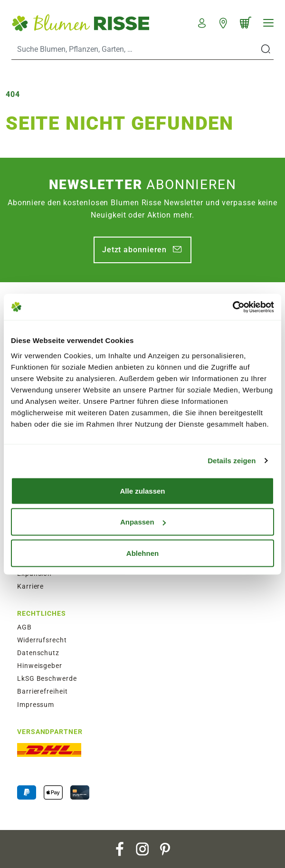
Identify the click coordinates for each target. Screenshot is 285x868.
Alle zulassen (142, 491)
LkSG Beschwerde (47, 678)
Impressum (36, 705)
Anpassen (143, 522)
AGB (24, 627)
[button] (202, 22)
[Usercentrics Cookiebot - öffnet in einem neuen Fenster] (233, 307)
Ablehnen (142, 553)
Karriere (30, 586)
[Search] (135, 49)
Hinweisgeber (40, 666)
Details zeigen (232, 461)
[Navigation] (268, 23)
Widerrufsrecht (42, 640)
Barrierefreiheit (42, 691)
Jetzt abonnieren (134, 250)
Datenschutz (38, 653)
